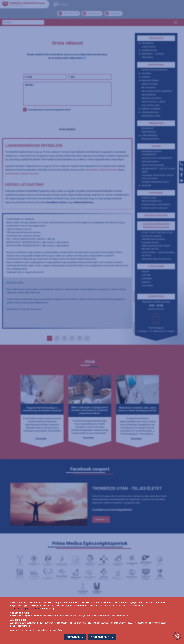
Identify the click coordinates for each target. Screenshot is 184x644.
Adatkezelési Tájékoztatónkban (25, 609)
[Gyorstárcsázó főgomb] (177, 636)
